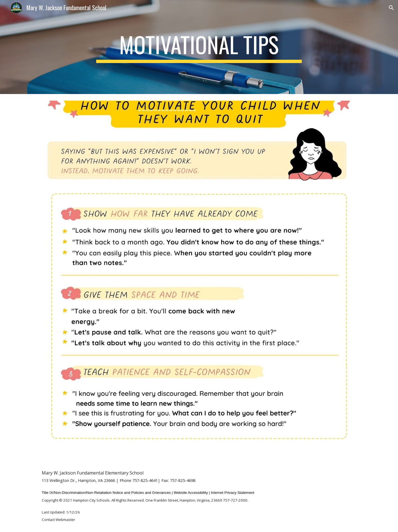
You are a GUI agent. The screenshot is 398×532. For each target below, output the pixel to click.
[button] (391, 8)
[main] (199, 47)
